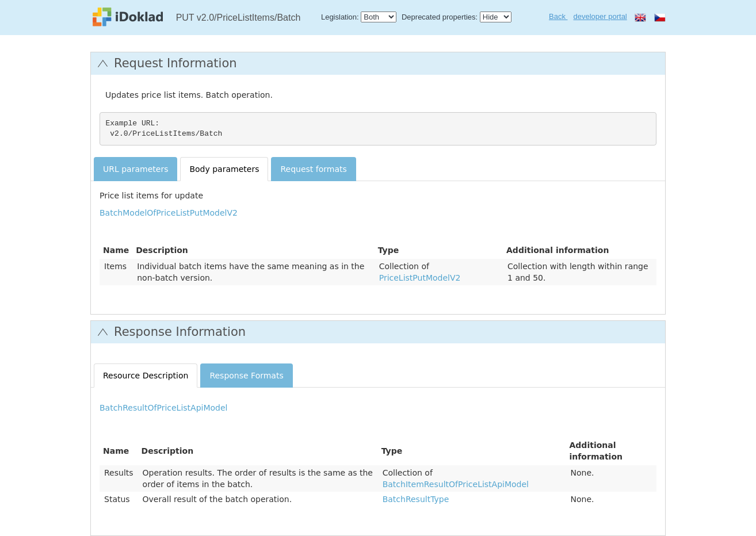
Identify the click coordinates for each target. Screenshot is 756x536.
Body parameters (224, 169)
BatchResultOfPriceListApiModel (163, 408)
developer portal (600, 16)
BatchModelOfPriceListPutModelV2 (169, 213)
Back (558, 16)
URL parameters (135, 169)
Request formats (313, 169)
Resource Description (146, 376)
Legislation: (340, 17)
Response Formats (246, 376)
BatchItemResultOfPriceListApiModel (456, 484)
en (640, 17)
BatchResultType (416, 499)
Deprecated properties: (440, 17)
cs (660, 17)
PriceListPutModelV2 (420, 278)
